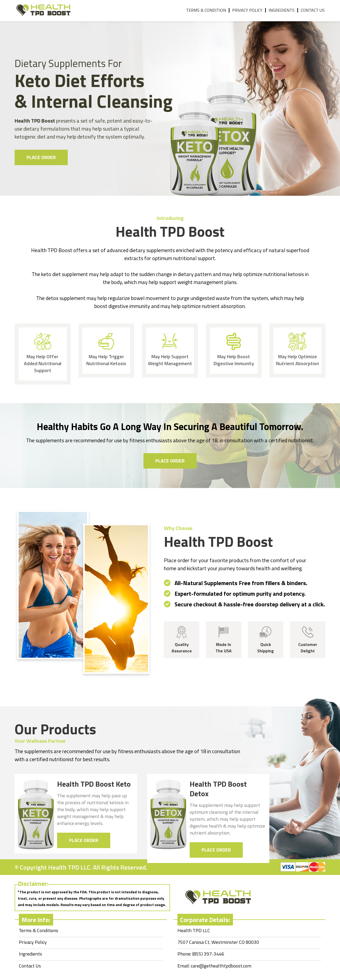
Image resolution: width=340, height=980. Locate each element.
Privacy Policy (247, 10)
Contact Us (313, 10)
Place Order (41, 157)
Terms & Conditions (39, 930)
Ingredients (282, 10)
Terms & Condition (206, 10)
